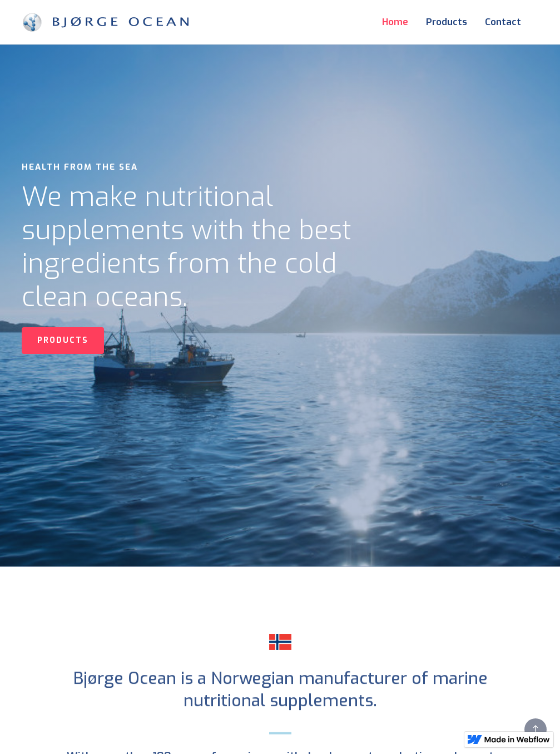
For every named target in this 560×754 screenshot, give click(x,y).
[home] (105, 22)
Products (447, 22)
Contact (503, 22)
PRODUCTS (63, 340)
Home (395, 22)
